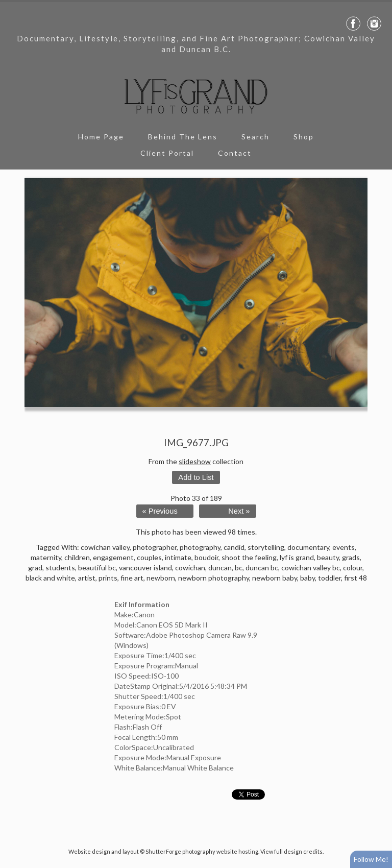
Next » (239, 511)
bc (239, 568)
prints (108, 578)
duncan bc (262, 568)
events (344, 547)
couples (149, 557)
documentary (308, 547)
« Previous (160, 511)
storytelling (266, 547)
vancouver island (145, 568)
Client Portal (167, 153)
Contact (235, 153)
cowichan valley (105, 547)
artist (87, 578)
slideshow (195, 461)
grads (351, 557)
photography (200, 547)
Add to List (196, 477)
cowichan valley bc (311, 568)
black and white (50, 578)
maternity (46, 557)
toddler (329, 578)
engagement (113, 557)
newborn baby (275, 578)
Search (255, 137)
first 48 (356, 578)
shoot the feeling (249, 557)
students (60, 568)
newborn (161, 578)
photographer (155, 547)
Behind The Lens (183, 137)
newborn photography (214, 578)
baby (308, 578)
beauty (328, 557)
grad (35, 568)
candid (234, 547)
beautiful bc (97, 568)
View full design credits (291, 851)
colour (353, 568)
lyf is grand (297, 557)
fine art (132, 578)
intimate (178, 557)
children (77, 557)
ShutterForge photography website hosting (202, 851)
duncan (220, 568)
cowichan (190, 568)
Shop (304, 137)
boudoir (206, 557)
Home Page (101, 137)
